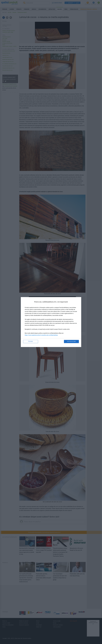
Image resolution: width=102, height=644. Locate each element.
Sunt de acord (71, 341)
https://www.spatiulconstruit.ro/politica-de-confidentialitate (41, 335)
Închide (31, 341)
